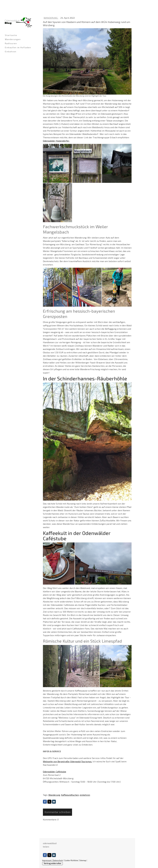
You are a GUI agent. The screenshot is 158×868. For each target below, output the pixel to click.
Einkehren (11, 52)
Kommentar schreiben (57, 812)
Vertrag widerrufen (52, 863)
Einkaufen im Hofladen (18, 47)
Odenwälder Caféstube (55, 772)
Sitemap (83, 860)
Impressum (47, 860)
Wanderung (51, 18)
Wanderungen (13, 39)
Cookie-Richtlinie (71, 860)
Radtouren (11, 43)
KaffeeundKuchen (70, 795)
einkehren (85, 795)
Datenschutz (58, 860)
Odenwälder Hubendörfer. (56, 141)
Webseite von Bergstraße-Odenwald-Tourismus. (67, 761)
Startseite (11, 35)
